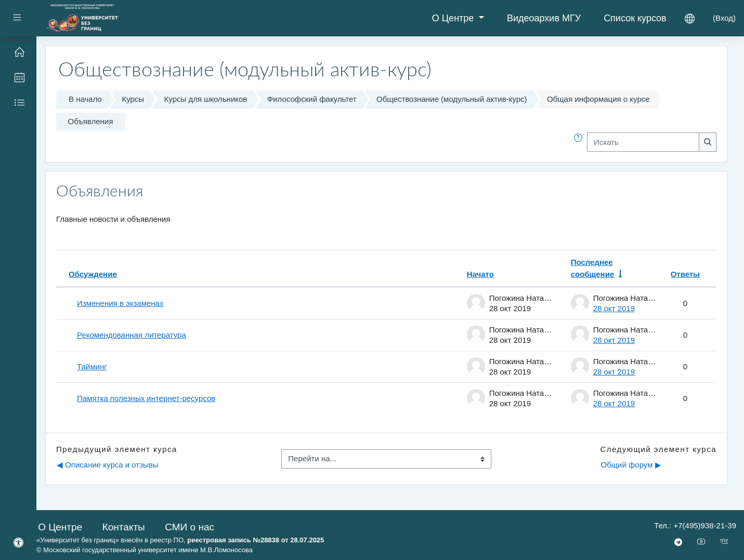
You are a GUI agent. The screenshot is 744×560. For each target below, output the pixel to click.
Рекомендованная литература (132, 335)
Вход (724, 18)
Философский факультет (312, 99)
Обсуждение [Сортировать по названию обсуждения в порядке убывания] (93, 274)
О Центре (454, 18)
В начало (85, 99)
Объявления (91, 121)
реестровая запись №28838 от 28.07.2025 (256, 540)
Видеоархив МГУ (544, 18)
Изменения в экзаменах (120, 303)
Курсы (133, 99)
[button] (580, 142)
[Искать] (643, 142)
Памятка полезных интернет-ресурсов (146, 398)
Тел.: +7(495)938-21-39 (695, 525)
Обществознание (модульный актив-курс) (452, 99)
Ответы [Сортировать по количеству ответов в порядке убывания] (685, 274)
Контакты (124, 527)
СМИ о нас (190, 527)
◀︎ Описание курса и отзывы (108, 465)
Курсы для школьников (206, 99)
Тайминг (92, 366)
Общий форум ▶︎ (631, 465)
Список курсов (635, 18)
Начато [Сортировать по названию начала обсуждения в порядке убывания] (480, 274)
